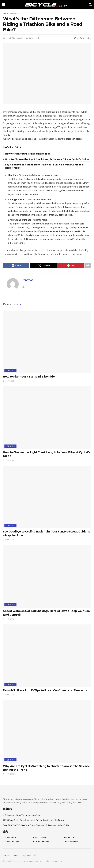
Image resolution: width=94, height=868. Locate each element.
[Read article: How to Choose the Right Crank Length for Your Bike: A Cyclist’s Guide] (47, 418)
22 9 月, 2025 (8, 695)
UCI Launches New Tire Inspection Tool (22, 815)
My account (27, 856)
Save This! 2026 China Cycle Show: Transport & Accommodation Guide (36, 825)
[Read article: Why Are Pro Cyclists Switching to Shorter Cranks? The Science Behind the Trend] (47, 732)
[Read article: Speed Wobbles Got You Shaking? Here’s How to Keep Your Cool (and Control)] (47, 576)
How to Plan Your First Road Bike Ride (28, 154)
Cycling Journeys (11, 841)
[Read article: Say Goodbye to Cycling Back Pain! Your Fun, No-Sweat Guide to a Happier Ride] (47, 497)
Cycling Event (10, 837)
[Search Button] (90, 4)
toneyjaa (28, 280)
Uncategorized (71, 841)
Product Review (41, 841)
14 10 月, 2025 (9, 381)
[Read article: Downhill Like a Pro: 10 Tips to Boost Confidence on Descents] (47, 656)
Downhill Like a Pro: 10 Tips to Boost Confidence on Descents (45, 690)
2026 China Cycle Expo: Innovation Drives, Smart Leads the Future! (34, 820)
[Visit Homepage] (47, 4)
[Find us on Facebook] (35, 856)
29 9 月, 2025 (9, 38)
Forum (6, 856)
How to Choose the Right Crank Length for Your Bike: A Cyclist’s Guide (47, 159)
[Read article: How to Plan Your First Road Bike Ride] (47, 342)
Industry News (40, 837)
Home (5, 13)
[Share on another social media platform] (88, 266)
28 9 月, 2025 (8, 540)
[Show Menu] (4, 4)
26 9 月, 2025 (8, 774)
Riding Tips (14, 13)
